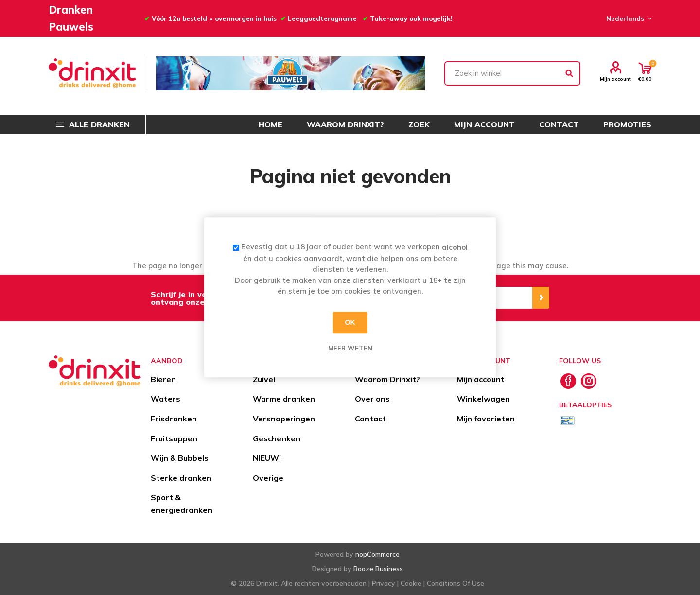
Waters (166, 399)
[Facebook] (568, 381)
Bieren (163, 379)
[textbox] (512, 73)
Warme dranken (284, 399)
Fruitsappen (174, 438)
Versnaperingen (284, 419)
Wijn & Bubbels (180, 458)
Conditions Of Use (455, 583)
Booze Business (378, 569)
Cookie (411, 583)
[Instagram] (589, 381)
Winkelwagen (483, 399)
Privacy (384, 583)
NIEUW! (267, 458)
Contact (370, 419)
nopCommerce (377, 554)
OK (350, 322)
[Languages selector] (628, 18)
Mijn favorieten (486, 419)
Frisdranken (174, 419)
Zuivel (264, 379)
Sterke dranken (181, 478)
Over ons (372, 399)
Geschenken (277, 438)
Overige (268, 478)
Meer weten (350, 348)
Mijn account (615, 79)
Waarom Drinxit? (387, 379)
